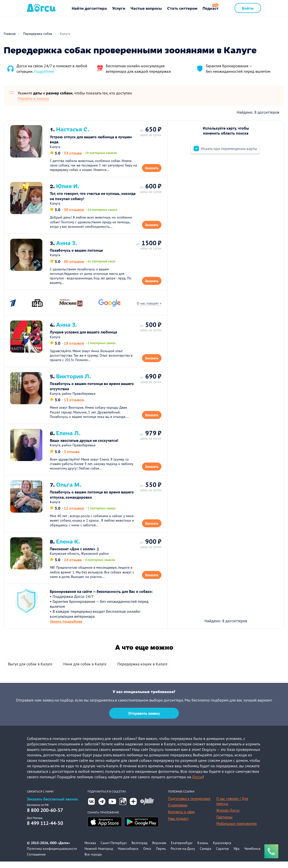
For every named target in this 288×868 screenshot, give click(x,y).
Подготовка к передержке (189, 805)
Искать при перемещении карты (229, 149)
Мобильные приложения (236, 830)
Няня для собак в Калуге (85, 670)
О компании (178, 812)
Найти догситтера (89, 8)
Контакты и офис (181, 818)
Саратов (222, 855)
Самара (206, 855)
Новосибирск (128, 855)
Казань (203, 849)
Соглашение (36, 861)
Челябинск (252, 855)
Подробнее (44, 71)
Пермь (161, 855)
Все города (93, 861)
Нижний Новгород (99, 855)
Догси (197, 783)
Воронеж (159, 849)
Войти (248, 8)
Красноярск (222, 849)
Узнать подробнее (66, 628)
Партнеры (224, 824)
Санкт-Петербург (114, 849)
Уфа (236, 855)
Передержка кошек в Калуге (142, 670)
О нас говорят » (149, 306)
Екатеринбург (182, 849)
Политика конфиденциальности (52, 855)
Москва (90, 849)
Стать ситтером (182, 8)
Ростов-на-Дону (183, 855)
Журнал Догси (228, 817)
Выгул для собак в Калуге (30, 670)
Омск (147, 855)
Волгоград (140, 849)
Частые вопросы (146, 8)
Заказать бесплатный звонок (52, 806)
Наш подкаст (178, 825)
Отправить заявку (144, 720)
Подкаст (211, 8)
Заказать (151, 168)
